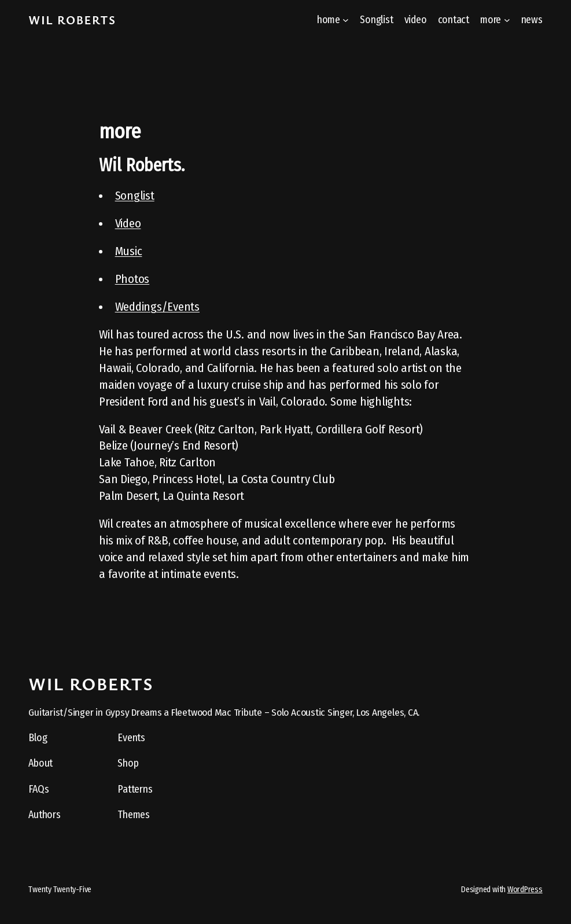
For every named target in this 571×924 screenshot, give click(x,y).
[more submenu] (507, 20)
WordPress (525, 890)
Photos (132, 279)
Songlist (135, 196)
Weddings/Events (157, 307)
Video (128, 223)
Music (129, 251)
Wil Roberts (72, 20)
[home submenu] (346, 20)
